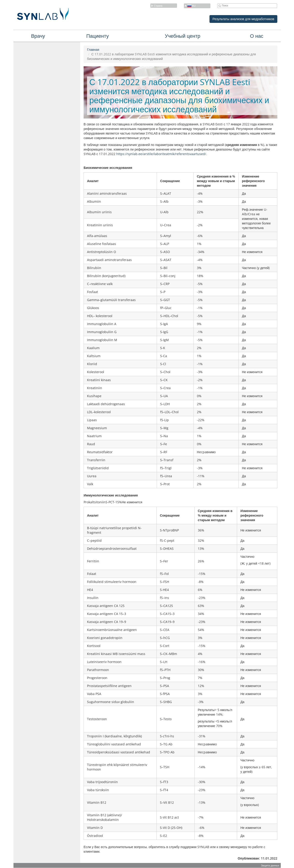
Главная (93, 50)
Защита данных (270, 865)
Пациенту (98, 36)
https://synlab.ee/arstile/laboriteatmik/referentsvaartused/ (161, 154)
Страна (157, 6)
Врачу (38, 36)
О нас (257, 36)
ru (190, 6)
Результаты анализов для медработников (243, 19)
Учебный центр (182, 36)
